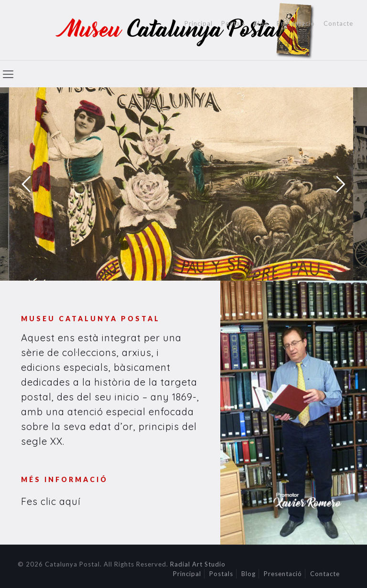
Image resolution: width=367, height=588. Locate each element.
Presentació (296, 24)
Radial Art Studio (198, 564)
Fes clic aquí (51, 501)
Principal (199, 24)
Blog (261, 24)
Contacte (338, 24)
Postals (233, 24)
